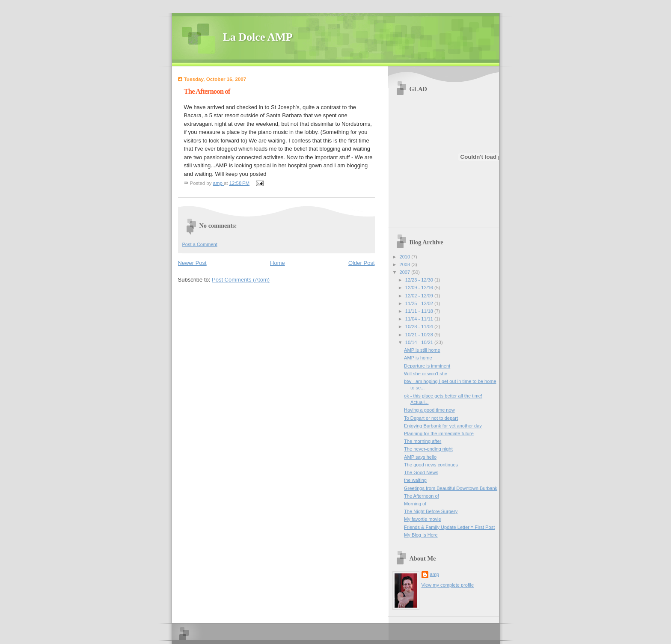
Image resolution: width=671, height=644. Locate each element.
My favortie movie (423, 519)
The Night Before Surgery (431, 511)
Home (278, 263)
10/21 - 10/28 (420, 335)
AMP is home (418, 358)
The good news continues (431, 465)
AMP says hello (420, 457)
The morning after (423, 441)
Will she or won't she (426, 374)
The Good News (421, 472)
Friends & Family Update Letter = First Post (449, 527)
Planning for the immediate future (439, 433)
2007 (406, 272)
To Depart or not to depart (431, 418)
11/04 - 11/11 (420, 319)
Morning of (415, 504)
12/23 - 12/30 (420, 280)
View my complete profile (448, 585)
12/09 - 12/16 (420, 288)
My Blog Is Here (421, 535)
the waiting (415, 480)
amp (435, 574)
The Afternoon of (422, 496)
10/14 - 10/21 (420, 342)
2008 (406, 264)
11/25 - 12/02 (420, 303)
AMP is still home (422, 350)
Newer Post (192, 263)
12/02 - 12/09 (420, 296)
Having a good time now (429, 410)
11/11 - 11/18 (420, 311)
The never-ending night (428, 449)
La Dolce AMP (258, 37)
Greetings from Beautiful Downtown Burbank (451, 488)
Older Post (361, 263)
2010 (406, 257)
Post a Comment (200, 244)
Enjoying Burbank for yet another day (443, 426)
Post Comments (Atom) (241, 280)
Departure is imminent (427, 366)
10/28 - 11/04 (420, 326)
